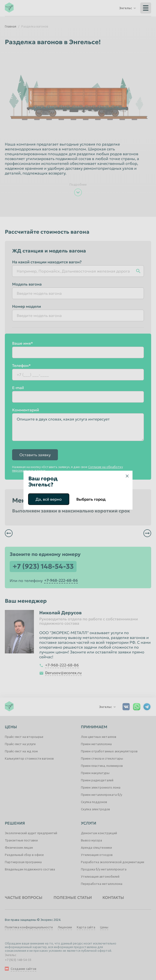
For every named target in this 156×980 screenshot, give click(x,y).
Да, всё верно (49, 499)
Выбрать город (91, 499)
